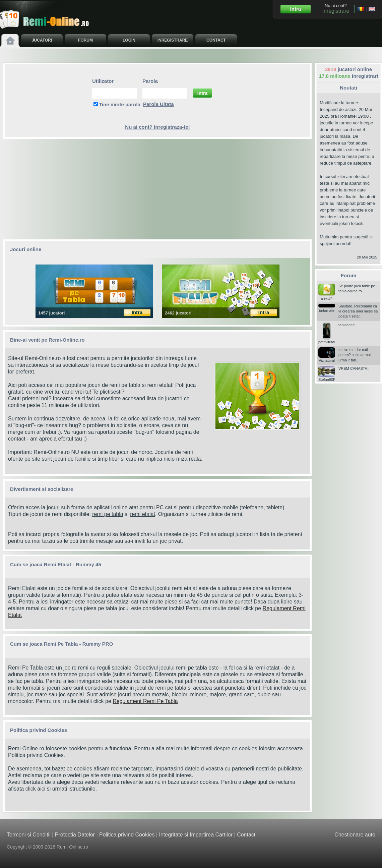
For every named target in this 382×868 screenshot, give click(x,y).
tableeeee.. (347, 325)
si (127, 514)
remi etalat (143, 514)
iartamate (327, 308)
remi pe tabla (108, 514)
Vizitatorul (327, 358)
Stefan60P (327, 378)
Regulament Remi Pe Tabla (145, 701)
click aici (36, 789)
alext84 (327, 296)
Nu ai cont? (336, 8)
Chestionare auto (355, 835)
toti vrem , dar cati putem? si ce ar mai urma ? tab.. (355, 355)
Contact (246, 835)
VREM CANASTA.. (354, 368)
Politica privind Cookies (36, 755)
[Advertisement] (157, 189)
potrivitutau (327, 340)
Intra (296, 9)
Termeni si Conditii (29, 835)
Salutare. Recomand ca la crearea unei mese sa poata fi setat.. (358, 311)
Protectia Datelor (75, 835)
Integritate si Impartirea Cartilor (196, 835)
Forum (349, 275)
